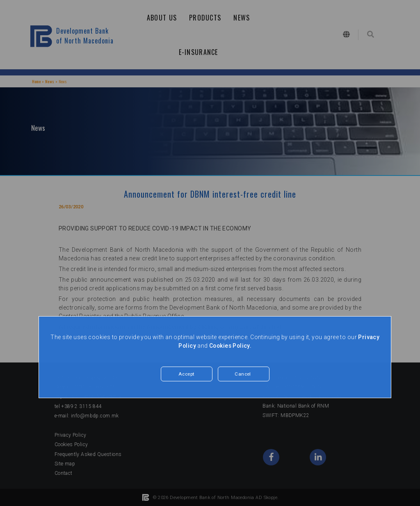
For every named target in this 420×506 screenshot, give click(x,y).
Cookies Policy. (231, 346)
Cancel (243, 374)
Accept (187, 374)
